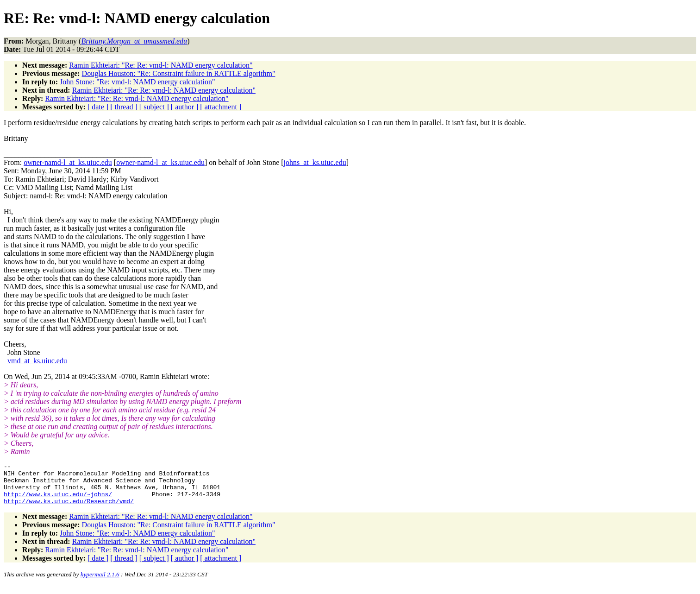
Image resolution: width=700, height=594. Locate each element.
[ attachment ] (221, 107)
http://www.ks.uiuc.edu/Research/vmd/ (69, 509)
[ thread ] (124, 107)
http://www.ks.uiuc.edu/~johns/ (58, 501)
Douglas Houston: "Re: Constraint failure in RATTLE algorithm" (179, 73)
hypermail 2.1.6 (100, 583)
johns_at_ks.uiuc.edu (315, 162)
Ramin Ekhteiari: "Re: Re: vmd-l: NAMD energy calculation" (161, 65)
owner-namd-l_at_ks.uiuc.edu (68, 162)
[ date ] (98, 107)
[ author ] (185, 107)
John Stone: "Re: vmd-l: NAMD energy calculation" (137, 82)
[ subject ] (154, 107)
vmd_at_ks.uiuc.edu (37, 361)
